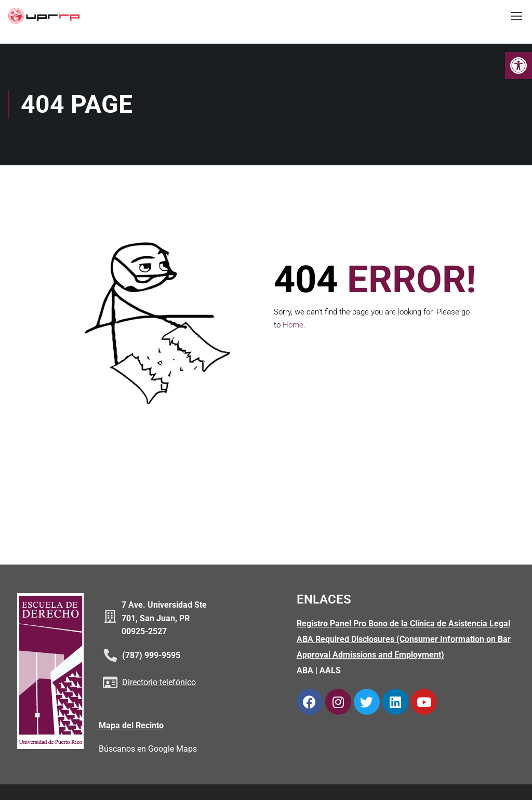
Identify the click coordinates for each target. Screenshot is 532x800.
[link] (518, 65)
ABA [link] (305, 671)
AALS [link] (330, 671)
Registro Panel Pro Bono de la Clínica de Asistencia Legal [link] (403, 625)
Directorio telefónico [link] (159, 683)
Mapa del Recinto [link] (131, 726)
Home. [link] (294, 326)
